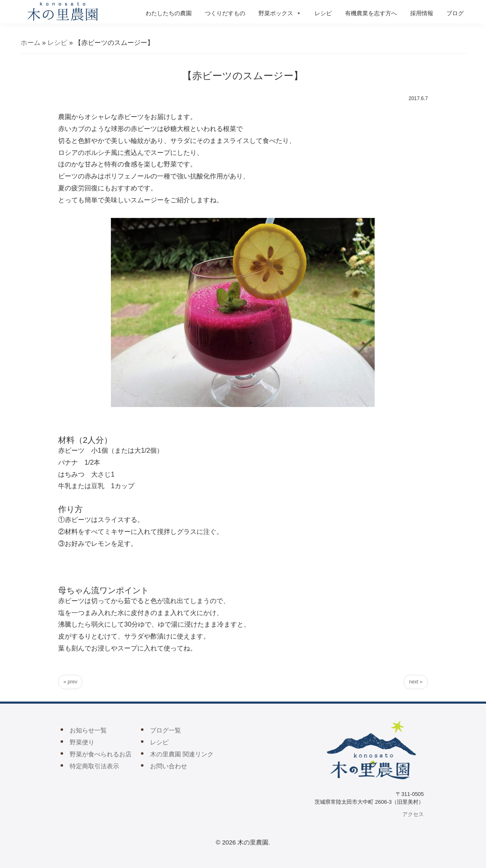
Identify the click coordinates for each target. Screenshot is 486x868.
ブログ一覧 (166, 730)
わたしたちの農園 (169, 13)
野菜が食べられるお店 (101, 754)
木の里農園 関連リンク (182, 754)
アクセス (413, 814)
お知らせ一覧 (88, 730)
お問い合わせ (169, 766)
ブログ (455, 13)
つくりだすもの (225, 13)
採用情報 (422, 13)
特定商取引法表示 (94, 766)
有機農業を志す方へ (371, 13)
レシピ (323, 13)
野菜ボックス (280, 13)
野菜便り (82, 742)
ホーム (31, 43)
